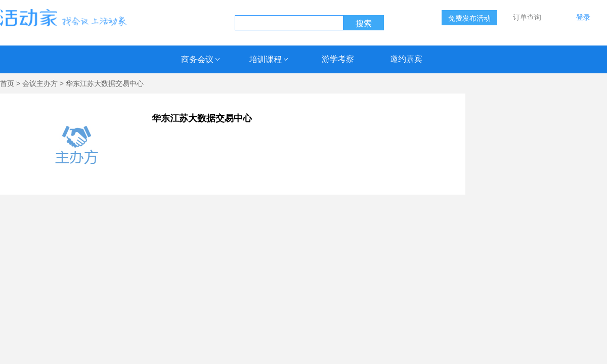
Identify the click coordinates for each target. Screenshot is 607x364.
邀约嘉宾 (406, 59)
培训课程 (266, 59)
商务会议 (197, 59)
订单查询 (527, 17)
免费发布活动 (469, 18)
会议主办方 (40, 83)
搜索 (364, 24)
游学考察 (338, 59)
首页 (7, 83)
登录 (583, 17)
